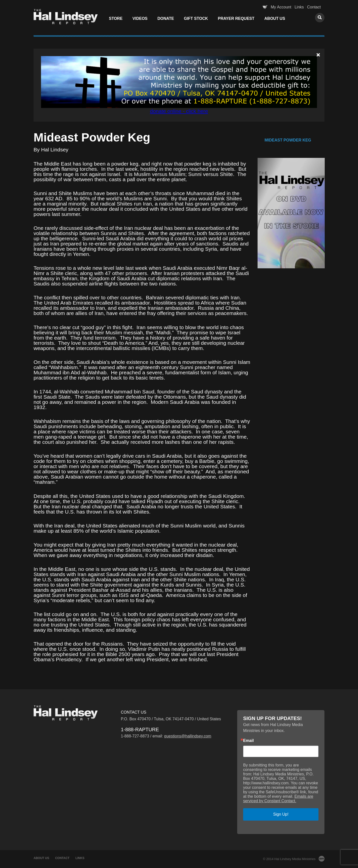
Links (299, 7)
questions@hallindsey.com (188, 736)
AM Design (322, 859)
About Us (275, 18)
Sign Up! (281, 814)
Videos (140, 18)
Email (248, 741)
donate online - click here (179, 111)
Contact (314, 7)
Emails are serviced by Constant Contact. (278, 799)
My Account (281, 7)
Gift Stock (196, 18)
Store (116, 18)
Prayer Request (236, 18)
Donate (166, 18)
